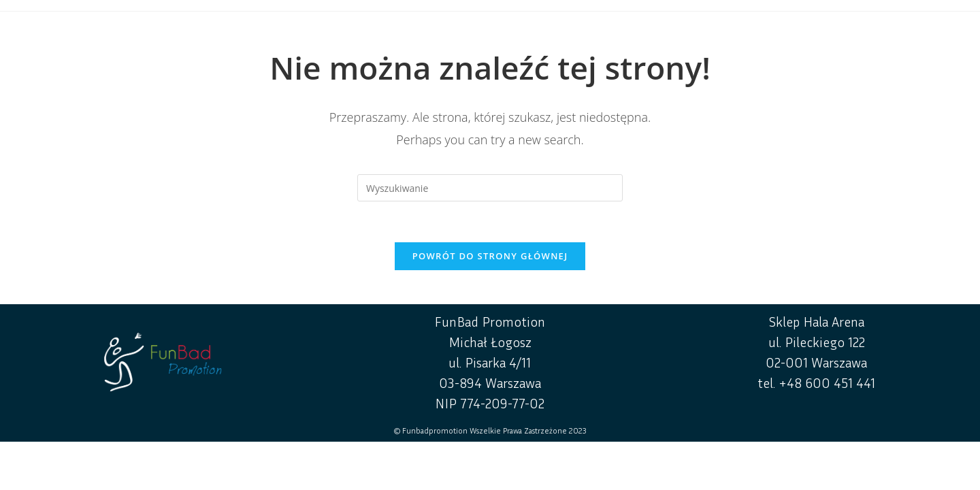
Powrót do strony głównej (490, 256)
